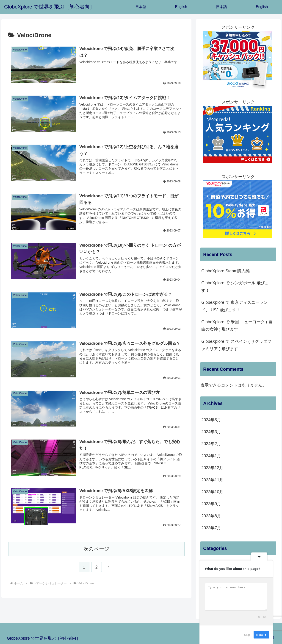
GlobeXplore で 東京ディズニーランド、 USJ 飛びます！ (235, 306)
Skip (247, 635)
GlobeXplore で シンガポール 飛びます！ (235, 287)
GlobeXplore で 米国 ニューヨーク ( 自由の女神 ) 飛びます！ (237, 326)
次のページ (96, 549)
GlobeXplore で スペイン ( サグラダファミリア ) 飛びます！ (236, 345)
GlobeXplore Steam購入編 (225, 271)
